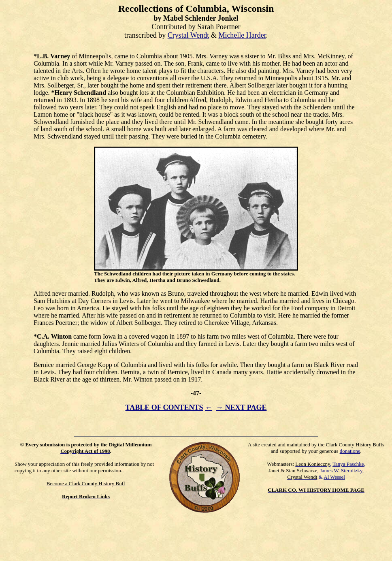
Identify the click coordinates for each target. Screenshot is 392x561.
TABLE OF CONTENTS (164, 407)
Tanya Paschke (348, 464)
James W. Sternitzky (341, 470)
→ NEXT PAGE (241, 407)
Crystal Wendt (189, 35)
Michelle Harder (242, 35)
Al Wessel (334, 477)
